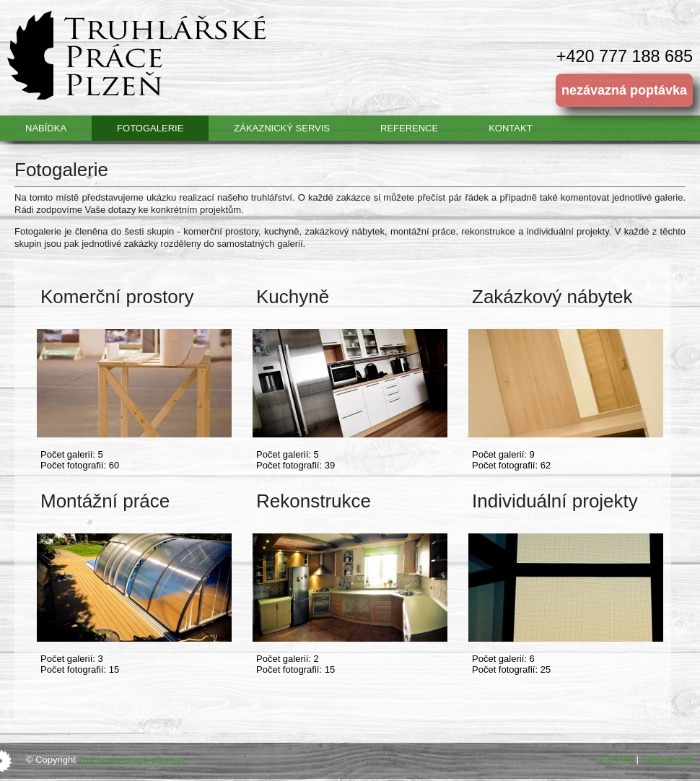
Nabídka (46, 128)
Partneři (617, 759)
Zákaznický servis (282, 128)
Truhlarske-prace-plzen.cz (132, 760)
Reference (409, 128)
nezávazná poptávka (624, 90)
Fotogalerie (150, 128)
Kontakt (510, 128)
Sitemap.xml (667, 759)
